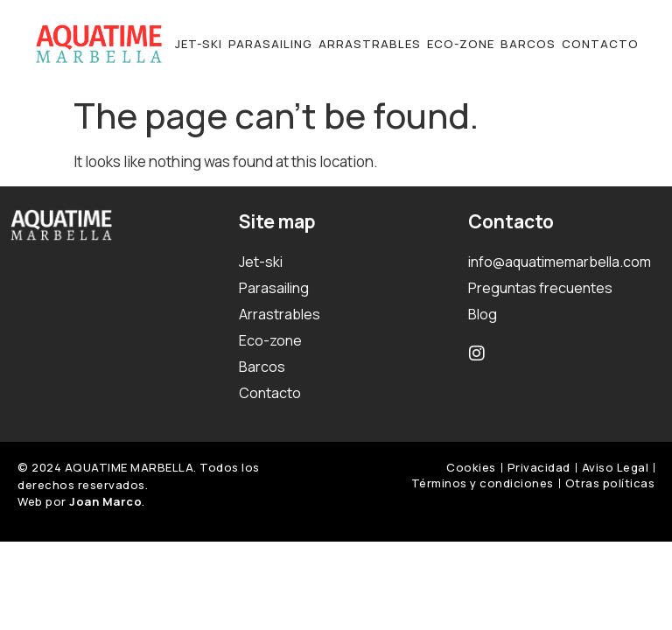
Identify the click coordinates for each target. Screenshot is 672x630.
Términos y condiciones (483, 483)
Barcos (528, 44)
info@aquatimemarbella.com (560, 262)
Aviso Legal (616, 467)
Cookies (471, 467)
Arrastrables (370, 44)
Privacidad (539, 467)
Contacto (600, 44)
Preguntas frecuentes (540, 288)
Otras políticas (610, 483)
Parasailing (270, 44)
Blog (483, 314)
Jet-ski (199, 44)
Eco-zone (461, 44)
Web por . (81, 501)
